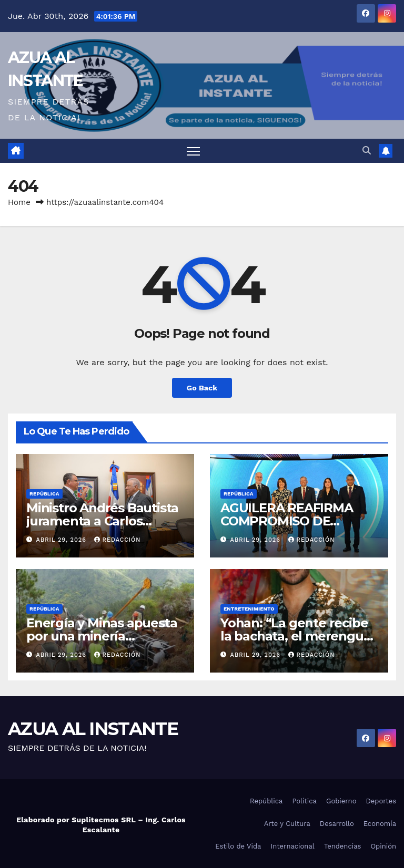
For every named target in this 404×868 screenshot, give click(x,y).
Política (304, 801)
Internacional (292, 846)
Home (19, 202)
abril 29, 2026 (63, 540)
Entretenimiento (249, 609)
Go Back (202, 388)
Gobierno (341, 801)
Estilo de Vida (238, 846)
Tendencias (343, 846)
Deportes (381, 801)
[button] (367, 151)
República (44, 494)
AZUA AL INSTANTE (93, 729)
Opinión (383, 846)
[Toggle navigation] (193, 151)
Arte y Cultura (287, 824)
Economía (380, 824)
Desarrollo (337, 824)
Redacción (118, 540)
